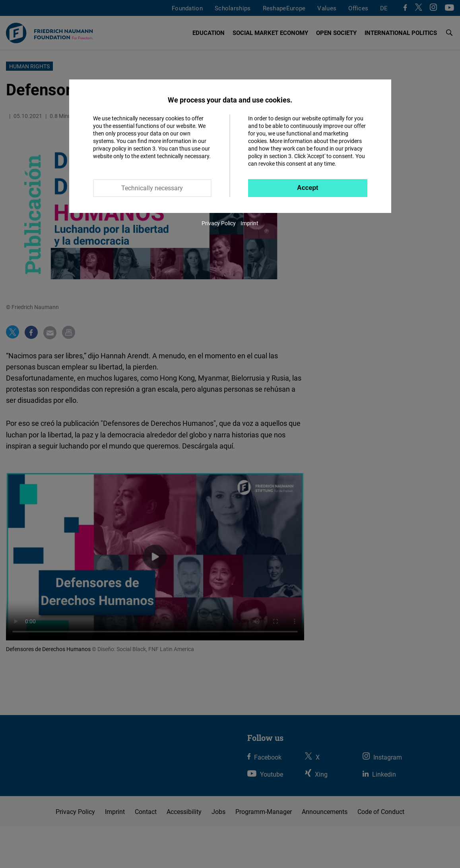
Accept (308, 188)
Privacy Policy (219, 223)
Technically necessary (152, 188)
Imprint (249, 223)
